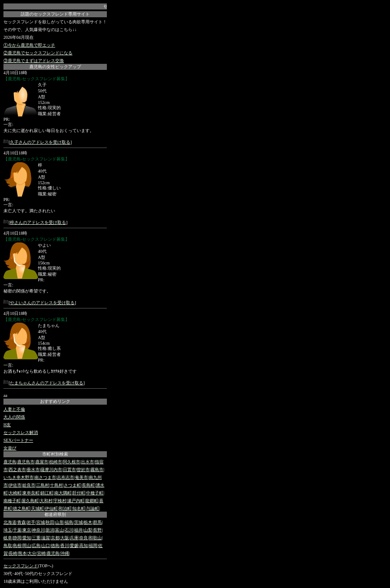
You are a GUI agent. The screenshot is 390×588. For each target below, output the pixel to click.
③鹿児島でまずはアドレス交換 (34, 61)
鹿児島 (10, 462)
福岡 (93, 546)
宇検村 (60, 501)
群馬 (97, 522)
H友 (7, 425)
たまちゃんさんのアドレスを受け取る (47, 383)
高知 (84, 546)
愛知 (27, 538)
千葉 (17, 530)
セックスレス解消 (21, 432)
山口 (46, 546)
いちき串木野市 (19, 477)
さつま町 (72, 485)
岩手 (31, 522)
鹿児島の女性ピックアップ (55, 67)
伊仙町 (51, 508)
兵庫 (74, 538)
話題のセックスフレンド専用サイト (55, 14)
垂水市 (33, 470)
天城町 (37, 508)
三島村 (43, 485)
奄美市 (81, 477)
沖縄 (65, 553)
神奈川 (38, 530)
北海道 (10, 522)
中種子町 (95, 493)
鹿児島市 (26, 462)
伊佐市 (15, 485)
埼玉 (8, 530)
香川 (65, 546)
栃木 (88, 522)
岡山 (27, 546)
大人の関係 (14, 417)
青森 (22, 522)
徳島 (55, 546)
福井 (78, 530)
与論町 (93, 508)
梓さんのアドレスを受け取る (38, 222)
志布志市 (66, 477)
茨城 (78, 522)
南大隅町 (63, 493)
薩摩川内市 (51, 470)
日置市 (69, 470)
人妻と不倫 (14, 409)
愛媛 (74, 546)
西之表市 (17, 470)
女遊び (10, 448)
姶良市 (29, 485)
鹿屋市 (42, 462)
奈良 (84, 538)
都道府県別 (55, 514)
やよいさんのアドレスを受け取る (42, 303)
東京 (27, 530)
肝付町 (79, 493)
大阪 (65, 538)
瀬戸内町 (76, 501)
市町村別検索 (55, 454)
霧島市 (97, 470)
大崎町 (15, 493)
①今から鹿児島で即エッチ (29, 45)
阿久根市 (72, 462)
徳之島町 (22, 508)
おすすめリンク (55, 401)
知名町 (79, 508)
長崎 (13, 553)
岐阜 (8, 538)
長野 (97, 530)
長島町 (88, 485)
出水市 (87, 462)
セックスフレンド (21, 566)
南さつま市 (45, 477)
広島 (36, 546)
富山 (59, 530)
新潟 (50, 530)
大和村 (46, 501)
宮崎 (41, 553)
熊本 (22, 553)
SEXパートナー (18, 440)
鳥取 (8, 546)
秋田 (50, 522)
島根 (17, 546)
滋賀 (46, 538)
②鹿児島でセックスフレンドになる (38, 53)
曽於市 (83, 470)
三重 (36, 538)
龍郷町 (92, 501)
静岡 (17, 538)
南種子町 (12, 501)
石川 (69, 530)
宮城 (41, 522)
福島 (69, 522)
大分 (32, 553)
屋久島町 (30, 501)
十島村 (56, 485)
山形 (59, 522)
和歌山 (95, 538)
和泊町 (65, 508)
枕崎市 (56, 462)
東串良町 (31, 493)
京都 (55, 538)
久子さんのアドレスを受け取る (40, 142)
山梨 (88, 530)
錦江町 (47, 493)
